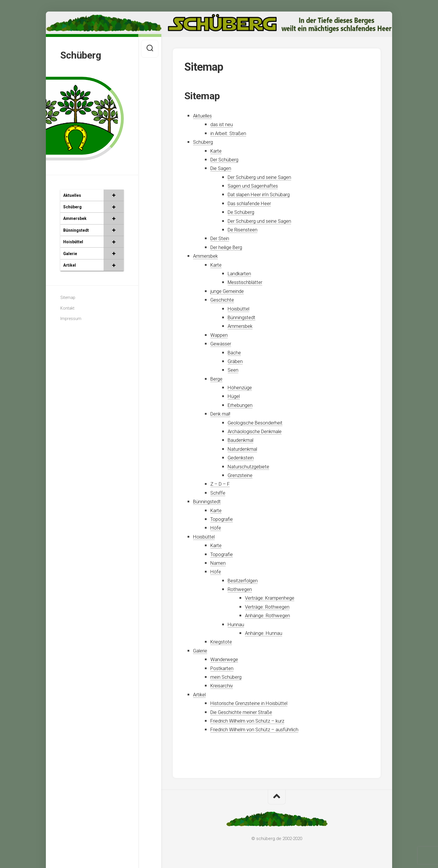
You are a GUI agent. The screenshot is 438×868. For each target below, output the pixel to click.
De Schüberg (243, 212)
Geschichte (224, 300)
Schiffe (219, 493)
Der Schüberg (227, 159)
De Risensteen (245, 230)
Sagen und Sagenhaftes (256, 186)
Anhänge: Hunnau (266, 633)
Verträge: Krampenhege (273, 598)
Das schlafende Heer (252, 203)
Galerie (202, 651)
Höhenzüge (241, 387)
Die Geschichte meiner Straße (246, 712)
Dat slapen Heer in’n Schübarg (264, 194)
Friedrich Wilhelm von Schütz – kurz (254, 721)
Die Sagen (222, 168)
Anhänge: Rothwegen (270, 615)
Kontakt (67, 307)
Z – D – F (222, 484)
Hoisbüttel (240, 309)
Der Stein (221, 238)
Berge (217, 379)
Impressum (71, 317)
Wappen (220, 335)
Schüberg (82, 55)
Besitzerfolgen (245, 580)
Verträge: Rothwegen (270, 607)
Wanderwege (226, 659)
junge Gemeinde (230, 291)
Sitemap (68, 296)
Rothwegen (241, 589)
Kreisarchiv (224, 685)
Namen (219, 563)
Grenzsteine (242, 475)
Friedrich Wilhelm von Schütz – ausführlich (262, 729)
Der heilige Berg (229, 247)
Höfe (216, 528)
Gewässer (222, 344)
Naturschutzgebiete (251, 466)
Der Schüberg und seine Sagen (264, 177)
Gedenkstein (242, 458)
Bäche (235, 352)
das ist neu (223, 124)
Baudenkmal (243, 440)
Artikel (201, 694)
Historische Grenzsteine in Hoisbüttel (255, 703)
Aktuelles (204, 116)
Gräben (236, 361)
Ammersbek (208, 256)
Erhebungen (242, 405)
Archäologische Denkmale (259, 431)
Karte (217, 151)
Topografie (223, 519)
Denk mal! (222, 414)
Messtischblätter (248, 282)
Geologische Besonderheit (259, 423)
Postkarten (223, 668)
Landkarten (241, 273)
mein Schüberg (229, 677)
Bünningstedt (243, 317)
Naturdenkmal (245, 449)
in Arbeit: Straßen (231, 133)
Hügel (235, 396)
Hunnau (237, 624)
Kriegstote (223, 642)
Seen (234, 370)
